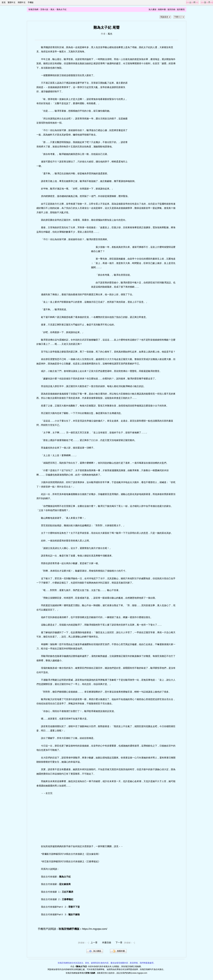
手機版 (31, 2)
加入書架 (152, 9)
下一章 (119, 943)
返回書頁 (181, 9)
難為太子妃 (62, 9)
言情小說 (44, 9)
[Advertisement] (154, 128)
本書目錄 (107, 943)
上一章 (94, 943)
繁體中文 (12, 2)
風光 (52, 9)
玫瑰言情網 (33, 9)
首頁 (4, 2)
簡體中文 (22, 2)
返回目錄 (171, 9)
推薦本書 (162, 9)
